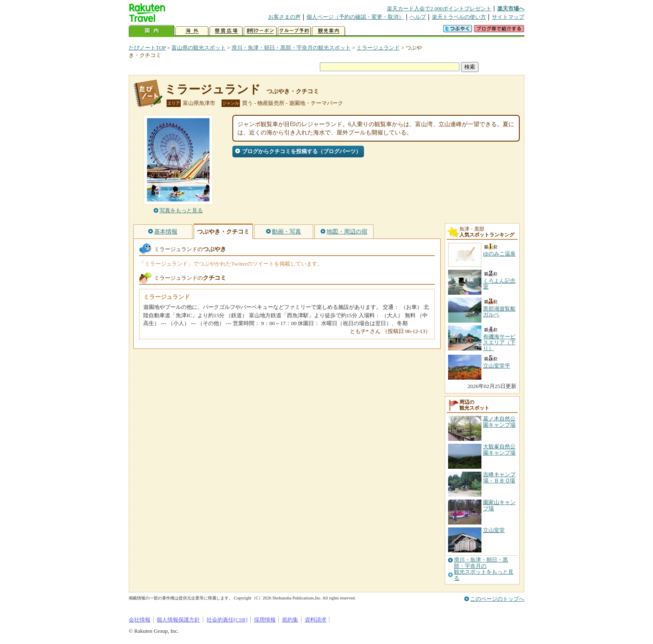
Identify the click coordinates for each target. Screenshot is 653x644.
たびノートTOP (147, 48)
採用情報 (265, 620)
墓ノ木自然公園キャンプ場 (499, 421)
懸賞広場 (226, 31)
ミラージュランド (378, 48)
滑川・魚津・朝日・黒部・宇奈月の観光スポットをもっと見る (484, 569)
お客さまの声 (284, 17)
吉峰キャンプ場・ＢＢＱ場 (499, 477)
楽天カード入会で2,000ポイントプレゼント (439, 9)
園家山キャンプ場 (499, 505)
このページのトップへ (497, 599)
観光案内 (329, 31)
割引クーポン (260, 31)
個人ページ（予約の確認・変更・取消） (355, 17)
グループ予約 (294, 31)
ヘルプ (418, 17)
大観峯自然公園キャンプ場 (499, 449)
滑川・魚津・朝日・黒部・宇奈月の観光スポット (291, 48)
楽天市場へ (511, 9)
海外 (192, 31)
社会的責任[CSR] (227, 620)
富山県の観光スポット (199, 48)
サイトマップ (508, 17)
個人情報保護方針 (178, 620)
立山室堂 (494, 530)
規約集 (290, 620)
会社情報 (140, 620)
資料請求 (316, 620)
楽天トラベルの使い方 (459, 17)
